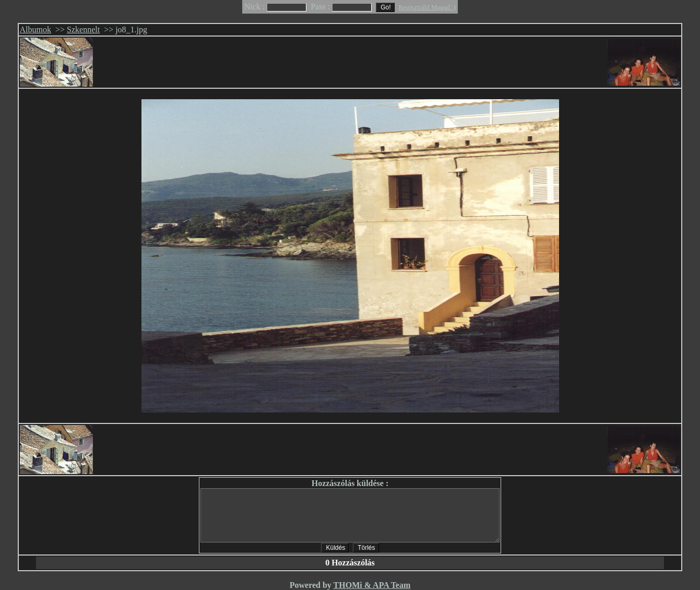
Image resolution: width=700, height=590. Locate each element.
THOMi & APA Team (372, 585)
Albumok (35, 30)
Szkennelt (83, 30)
